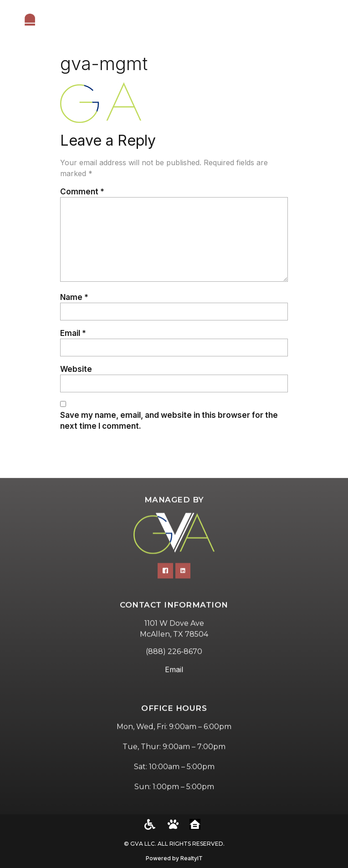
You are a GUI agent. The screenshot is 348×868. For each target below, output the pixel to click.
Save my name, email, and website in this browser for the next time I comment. (169, 420)
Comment (82, 191)
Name (74, 297)
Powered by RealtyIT (174, 858)
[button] (330, 25)
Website (76, 369)
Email (73, 333)
